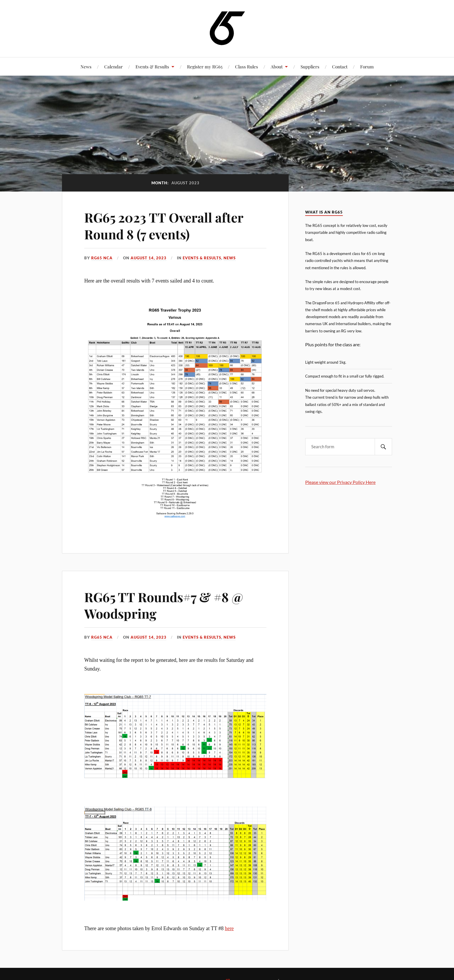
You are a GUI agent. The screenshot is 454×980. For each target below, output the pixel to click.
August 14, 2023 (149, 258)
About (277, 67)
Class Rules (247, 67)
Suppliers (310, 67)
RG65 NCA (102, 258)
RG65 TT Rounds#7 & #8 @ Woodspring (164, 605)
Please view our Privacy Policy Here (340, 482)
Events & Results (152, 67)
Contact (340, 67)
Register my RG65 (205, 67)
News (86, 67)
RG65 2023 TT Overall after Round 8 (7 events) (164, 225)
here (229, 928)
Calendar (113, 67)
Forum (367, 67)
